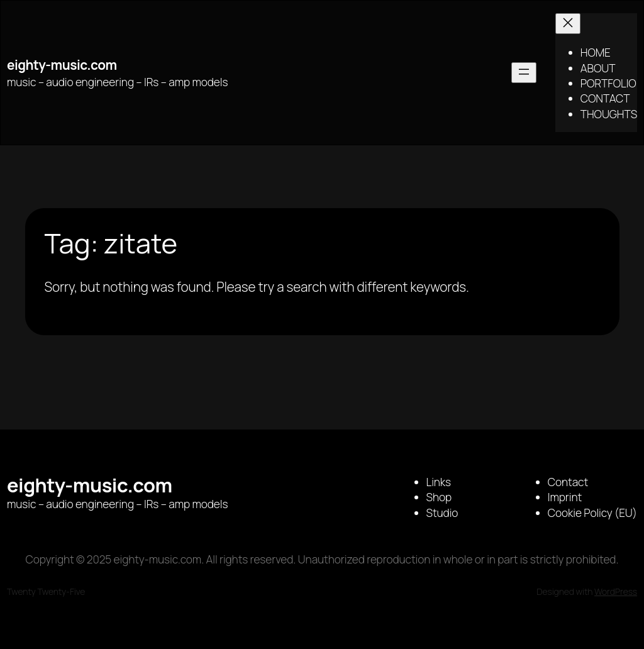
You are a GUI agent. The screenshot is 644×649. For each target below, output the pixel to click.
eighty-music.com (62, 65)
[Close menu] (568, 24)
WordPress (616, 591)
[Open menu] (524, 73)
